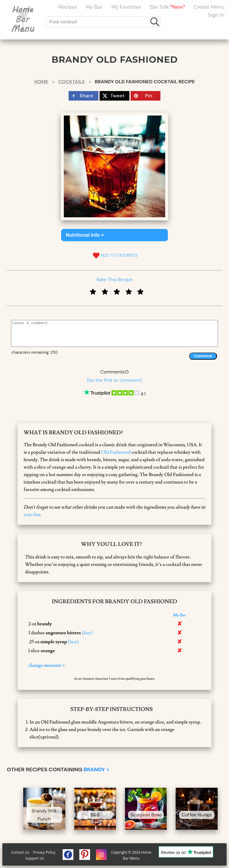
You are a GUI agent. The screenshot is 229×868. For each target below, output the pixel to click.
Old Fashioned (116, 452)
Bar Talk (167, 7)
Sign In (216, 15)
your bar (32, 515)
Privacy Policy (44, 852)
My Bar (94, 7)
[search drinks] (155, 22)
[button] (115, 235)
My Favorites (126, 7)
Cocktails (72, 82)
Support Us (35, 858)
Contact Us (20, 852)
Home (41, 82)
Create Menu (209, 7)
